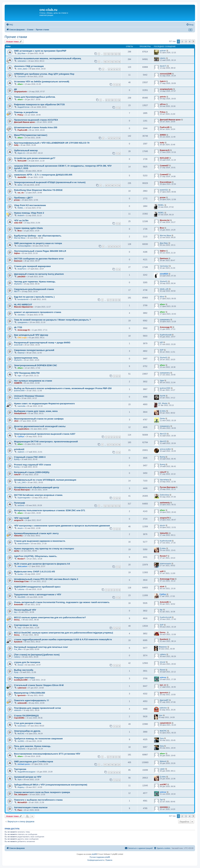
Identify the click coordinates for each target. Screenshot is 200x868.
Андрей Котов (23, 107)
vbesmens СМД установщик (29, 66)
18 (109, 765)
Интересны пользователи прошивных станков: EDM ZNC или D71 (50, 510)
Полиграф (20, 503)
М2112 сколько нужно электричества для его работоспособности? (50, 617)
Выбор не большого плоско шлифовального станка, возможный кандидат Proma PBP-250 (63, 388)
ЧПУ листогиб (22, 518)
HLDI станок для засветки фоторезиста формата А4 (42, 564)
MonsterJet (165, 220)
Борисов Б (165, 150)
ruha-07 (17, 474)
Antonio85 (19, 604)
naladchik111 (166, 723)
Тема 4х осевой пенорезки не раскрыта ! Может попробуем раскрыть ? (52, 320)
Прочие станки (16, 37)
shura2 (20, 665)
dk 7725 (18, 327)
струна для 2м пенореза (27, 662)
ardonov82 (22, 703)
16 (119, 506)
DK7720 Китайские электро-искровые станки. (38, 495)
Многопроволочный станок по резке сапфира (39, 419)
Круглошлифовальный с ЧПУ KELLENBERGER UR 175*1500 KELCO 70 (52, 143)
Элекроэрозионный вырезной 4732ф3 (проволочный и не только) (50, 182)
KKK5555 (164, 807)
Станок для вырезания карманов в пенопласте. (40, 541)
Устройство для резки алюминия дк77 (35, 158)
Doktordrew (164, 495)
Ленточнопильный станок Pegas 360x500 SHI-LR (40, 251)
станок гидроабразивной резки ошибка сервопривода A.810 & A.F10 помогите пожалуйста (63, 639)
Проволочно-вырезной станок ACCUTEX (36, 120)
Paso (20, 810)
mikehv (163, 58)
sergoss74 (19, 520)
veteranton (22, 61)
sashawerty (165, 503)
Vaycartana (164, 480)
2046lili (163, 135)
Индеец (21, 787)
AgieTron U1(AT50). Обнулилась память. (36, 556)
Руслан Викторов (22, 490)
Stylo (20, 779)
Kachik (17, 398)
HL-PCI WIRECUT (23, 305)
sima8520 (164, 274)
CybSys (21, 436)
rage (19, 376)
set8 (162, 571)
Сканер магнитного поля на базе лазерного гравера (42, 792)
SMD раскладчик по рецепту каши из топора (38, 243)
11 (105, 54)
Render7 (21, 559)
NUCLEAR (22, 161)
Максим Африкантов (23, 307)
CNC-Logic (22, 338)
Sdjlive (17, 253)
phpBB (94, 854)
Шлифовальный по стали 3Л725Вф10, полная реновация (45, 480)
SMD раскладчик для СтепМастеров (34, 762)
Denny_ (17, 620)
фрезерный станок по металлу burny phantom (39, 274)
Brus (20, 231)
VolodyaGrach (20, 413)
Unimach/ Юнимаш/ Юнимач (29, 396)
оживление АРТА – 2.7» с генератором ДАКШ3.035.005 (43, 175)
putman (163, 51)
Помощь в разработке (26, 112)
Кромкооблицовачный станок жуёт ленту (36, 533)
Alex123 (163, 434)
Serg (162, 738)
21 (119, 765)
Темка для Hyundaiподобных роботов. (35, 97)
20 (116, 765)
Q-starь (163, 411)
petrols (163, 97)
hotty (16, 145)
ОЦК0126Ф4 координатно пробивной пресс (37, 587)
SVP (162, 350)
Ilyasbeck (18, 642)
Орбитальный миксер (26, 150)
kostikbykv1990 (21, 680)
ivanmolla (21, 406)
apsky (17, 551)
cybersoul (22, 688)
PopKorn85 (22, 130)
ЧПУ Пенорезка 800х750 (27, 373)
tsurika (20, 574)
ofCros (163, 104)
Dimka (162, 418)
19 (112, 765)
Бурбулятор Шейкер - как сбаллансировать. (38, 236)
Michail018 (22, 802)
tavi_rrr (163, 685)
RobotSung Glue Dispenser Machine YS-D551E (38, 190)
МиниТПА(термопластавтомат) (31, 135)
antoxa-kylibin (165, 449)
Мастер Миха (20, 238)
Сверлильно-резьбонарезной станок (34, 289)
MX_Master (163, 403)
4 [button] (190, 41)
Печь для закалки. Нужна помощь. (33, 746)
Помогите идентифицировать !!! (31, 700)
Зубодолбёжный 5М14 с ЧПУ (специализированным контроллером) (51, 785)
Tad (161, 800)
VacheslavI (164, 266)
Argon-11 (21, 153)
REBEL (20, 208)
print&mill (19, 449)
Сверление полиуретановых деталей (34, 350)
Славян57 (164, 166)
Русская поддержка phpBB (100, 857)
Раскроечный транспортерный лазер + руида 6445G (42, 343)
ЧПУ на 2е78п (21, 220)
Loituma (21, 589)
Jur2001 (21, 741)
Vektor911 (18, 536)
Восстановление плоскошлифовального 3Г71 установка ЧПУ (47, 754)
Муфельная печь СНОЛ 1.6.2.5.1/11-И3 (34, 572)
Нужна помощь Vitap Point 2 (29, 213)
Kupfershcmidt (166, 335)
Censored (21, 76)
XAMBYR (18, 383)
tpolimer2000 (19, 391)
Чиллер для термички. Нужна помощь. (35, 282)
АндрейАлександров (26, 772)
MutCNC (21, 734)
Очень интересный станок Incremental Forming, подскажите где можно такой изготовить (62, 602)
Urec (161, 715)
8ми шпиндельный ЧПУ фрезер (31, 335)
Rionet (162, 670)
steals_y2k (164, 289)
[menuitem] (10, 25)
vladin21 (21, 452)
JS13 (16, 421)
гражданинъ (23, 322)
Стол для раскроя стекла (28, 723)
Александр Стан (21, 581)
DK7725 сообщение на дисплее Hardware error (39, 259)
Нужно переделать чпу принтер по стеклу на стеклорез (44, 549)
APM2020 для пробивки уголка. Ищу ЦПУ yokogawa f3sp (44, 74)
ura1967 (163, 784)
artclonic (21, 505)
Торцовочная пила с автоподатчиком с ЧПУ (38, 594)
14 (116, 54)
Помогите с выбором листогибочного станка (38, 800)
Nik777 (17, 291)
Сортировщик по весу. (26, 625)
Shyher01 (18, 284)
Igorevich (22, 695)
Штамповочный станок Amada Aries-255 (36, 127)
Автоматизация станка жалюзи (31, 807)
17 (105, 765)
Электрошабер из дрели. (27, 731)
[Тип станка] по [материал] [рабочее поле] (37, 655)
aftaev (20, 84)
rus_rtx (21, 193)
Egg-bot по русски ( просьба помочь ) (34, 297)
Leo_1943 (22, 482)
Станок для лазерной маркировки (32, 266)
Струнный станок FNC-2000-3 (30, 457)
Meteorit (163, 761)
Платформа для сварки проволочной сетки (37, 708)
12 (109, 54)
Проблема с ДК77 (23, 198)
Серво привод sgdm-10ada (28, 228)
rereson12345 (166, 74)
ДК (15, 89)
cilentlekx (21, 315)
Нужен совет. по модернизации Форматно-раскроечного (44, 404)
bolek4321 (164, 190)
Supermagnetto (24, 498)
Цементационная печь (26, 358)
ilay (15, 612)
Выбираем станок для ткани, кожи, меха (36, 411)
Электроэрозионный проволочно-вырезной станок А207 (45, 434)
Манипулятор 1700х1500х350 (30, 693)
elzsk (162, 586)
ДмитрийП (164, 700)
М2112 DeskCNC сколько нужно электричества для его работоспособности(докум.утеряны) (63, 633)
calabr (162, 769)
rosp (19, 628)
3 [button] (186, 41)
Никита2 (21, 353)
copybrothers (23, 429)
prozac (17, 200)
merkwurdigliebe (24, 246)
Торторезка (20, 769)
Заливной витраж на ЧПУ (28, 777)
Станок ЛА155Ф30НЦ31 (26, 716)
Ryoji (16, 672)
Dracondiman (166, 182)
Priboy (20, 115)
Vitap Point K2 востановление (30, 205)
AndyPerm (22, 269)
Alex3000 (21, 597)
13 (112, 54)
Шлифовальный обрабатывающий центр (37, 487)
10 (105, 62)
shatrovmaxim (23, 544)
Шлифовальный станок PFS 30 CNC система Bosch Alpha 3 (46, 579)
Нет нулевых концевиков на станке (33, 381)
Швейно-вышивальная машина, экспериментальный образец (48, 58)
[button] (193, 41)
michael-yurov (24, 764)
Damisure (18, 261)
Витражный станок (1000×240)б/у (32, 472)
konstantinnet (23, 299)
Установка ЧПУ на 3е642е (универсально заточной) (42, 82)
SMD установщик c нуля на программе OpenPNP (40, 51)
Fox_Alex (18, 649)
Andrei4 (21, 215)
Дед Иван (22, 53)
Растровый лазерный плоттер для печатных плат (41, 647)
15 (119, 54)
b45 (161, 342)
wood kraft (18, 345)
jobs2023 (21, 277)
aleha (20, 185)
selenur (163, 677)
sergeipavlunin (20, 92)
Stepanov (163, 647)
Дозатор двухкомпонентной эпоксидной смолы (40, 426)
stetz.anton (22, 566)
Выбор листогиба (24, 670)
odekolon (18, 710)
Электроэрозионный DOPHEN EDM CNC (36, 365)
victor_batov (22, 69)
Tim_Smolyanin (21, 794)
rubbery (21, 171)
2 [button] (182, 41)
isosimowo (22, 726)
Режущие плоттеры (24, 678)
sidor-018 (18, 223)
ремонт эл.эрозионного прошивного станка (38, 312)
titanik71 (163, 66)
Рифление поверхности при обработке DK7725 (39, 104)
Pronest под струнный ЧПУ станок (32, 465)
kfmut (162, 297)
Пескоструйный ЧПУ (25, 610)
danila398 (22, 177)
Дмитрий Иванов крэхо (24, 122)
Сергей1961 (19, 718)
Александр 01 (24, 330)
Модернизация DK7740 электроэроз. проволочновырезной (46, 442)
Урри (162, 380)
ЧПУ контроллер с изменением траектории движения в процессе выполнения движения (62, 526)
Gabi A (163, 81)
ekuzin (20, 528)
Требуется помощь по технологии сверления (38, 739)
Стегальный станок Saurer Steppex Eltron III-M (39, 685)
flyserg (17, 459)
